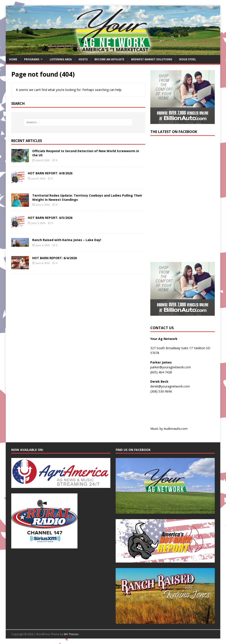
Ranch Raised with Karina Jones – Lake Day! (67, 240)
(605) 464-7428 (161, 372)
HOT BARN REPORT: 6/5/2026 (50, 218)
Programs (32, 59)
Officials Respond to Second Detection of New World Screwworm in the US (86, 153)
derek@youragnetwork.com (170, 386)
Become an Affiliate (109, 59)
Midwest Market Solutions (152, 59)
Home (13, 59)
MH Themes (71, 634)
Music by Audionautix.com (169, 429)
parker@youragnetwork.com (171, 367)
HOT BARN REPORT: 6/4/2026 (55, 258)
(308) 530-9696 (161, 391)
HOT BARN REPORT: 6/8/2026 (50, 173)
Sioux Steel (187, 59)
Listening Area (61, 59)
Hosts (83, 59)
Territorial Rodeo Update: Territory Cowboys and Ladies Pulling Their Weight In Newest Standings (87, 197)
